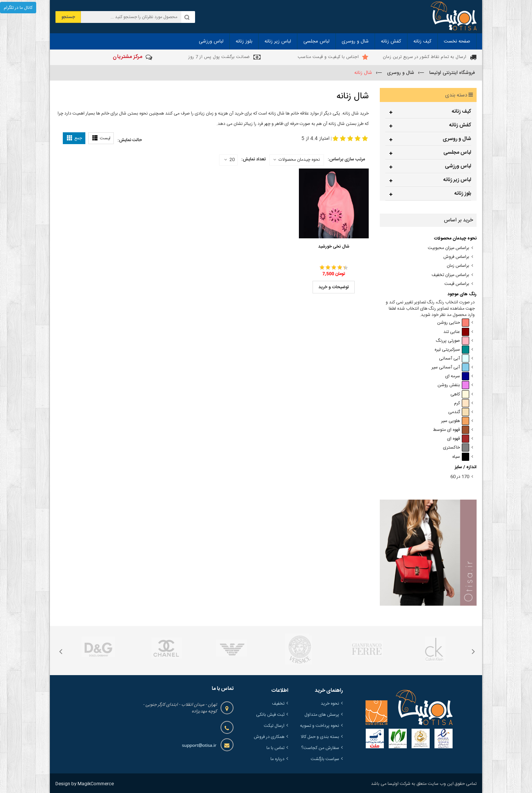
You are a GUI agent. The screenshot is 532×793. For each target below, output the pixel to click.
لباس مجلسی (457, 153)
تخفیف (278, 704)
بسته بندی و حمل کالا (320, 737)
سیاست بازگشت (325, 759)
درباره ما (277, 759)
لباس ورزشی (458, 166)
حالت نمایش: (130, 140)
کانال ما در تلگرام (18, 8)
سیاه (461, 457)
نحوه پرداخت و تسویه (320, 726)
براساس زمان (458, 266)
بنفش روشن (453, 385)
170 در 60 (460, 477)
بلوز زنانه (463, 194)
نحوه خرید (330, 704)
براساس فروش (456, 257)
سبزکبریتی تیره (452, 350)
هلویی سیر (455, 421)
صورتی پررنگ (453, 341)
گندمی (459, 412)
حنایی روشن (453, 323)
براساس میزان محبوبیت (449, 248)
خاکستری (456, 448)
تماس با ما (275, 748)
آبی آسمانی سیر (450, 367)
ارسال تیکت (274, 726)
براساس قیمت (457, 284)
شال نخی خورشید (334, 246)
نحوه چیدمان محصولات (299, 160)
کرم (462, 403)
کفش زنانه (460, 125)
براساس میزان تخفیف (450, 275)
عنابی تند (456, 332)
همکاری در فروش (269, 737)
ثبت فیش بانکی (270, 715)
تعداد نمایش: (253, 159)
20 (229, 160)
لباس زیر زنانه (457, 180)
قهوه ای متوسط (451, 430)
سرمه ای (457, 376)
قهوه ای (458, 439)
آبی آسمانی (454, 359)
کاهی (460, 394)
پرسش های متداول (322, 715)
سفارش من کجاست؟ (320, 748)
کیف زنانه (461, 112)
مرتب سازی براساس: (346, 159)
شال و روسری (457, 139)
